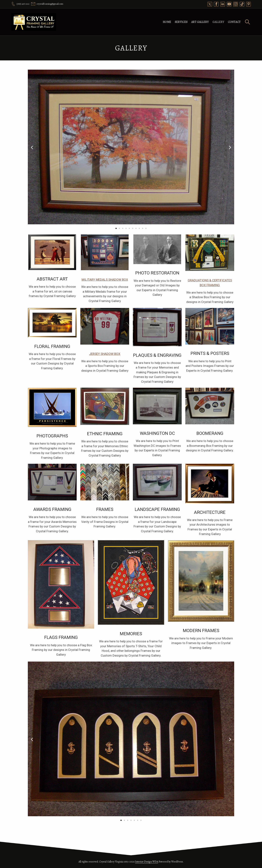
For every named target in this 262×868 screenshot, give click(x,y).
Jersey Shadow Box (105, 354)
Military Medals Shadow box (105, 280)
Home (167, 22)
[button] (32, 147)
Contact (234, 22)
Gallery (218, 22)
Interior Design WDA (147, 862)
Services (181, 22)
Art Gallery (200, 22)
